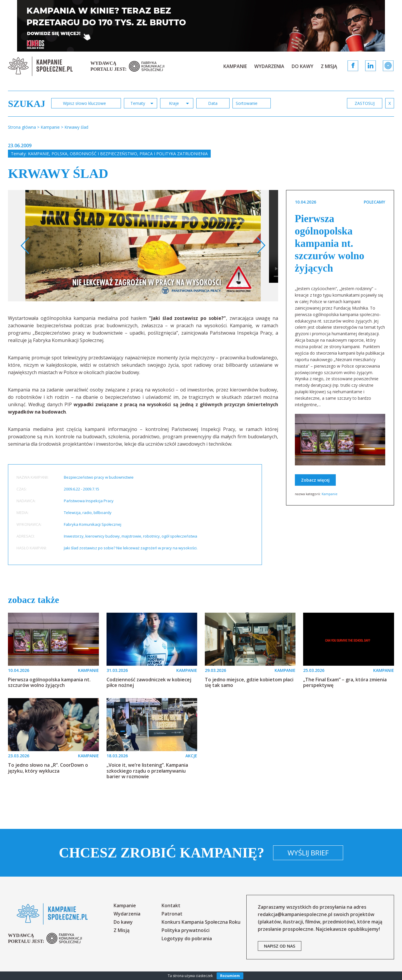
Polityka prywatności (186, 930)
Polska (59, 154)
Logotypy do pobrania (187, 938)
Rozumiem (230, 976)
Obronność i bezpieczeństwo (103, 154)
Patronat (172, 914)
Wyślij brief (308, 853)
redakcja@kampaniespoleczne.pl (295, 914)
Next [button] (261, 246)
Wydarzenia (269, 66)
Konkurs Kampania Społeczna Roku (201, 922)
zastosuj (365, 103)
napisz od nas (280, 946)
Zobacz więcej (315, 480)
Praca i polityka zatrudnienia (174, 154)
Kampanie (235, 66)
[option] (143, 246)
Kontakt (171, 905)
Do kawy (303, 66)
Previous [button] (25, 246)
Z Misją (329, 66)
